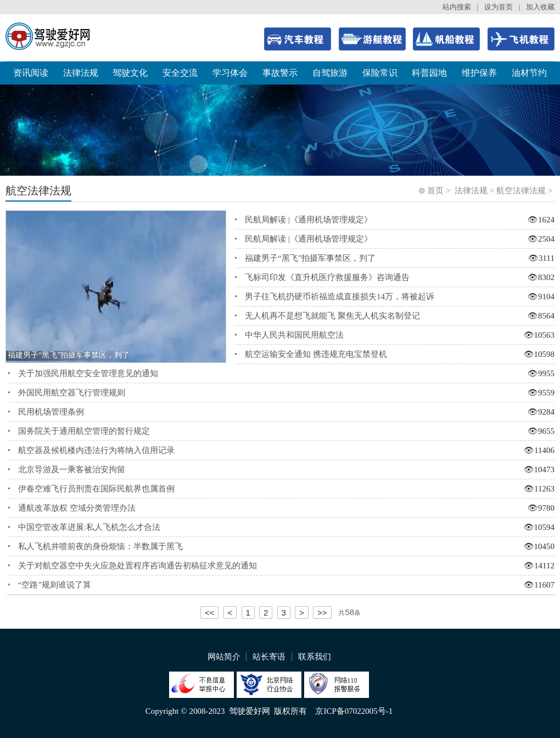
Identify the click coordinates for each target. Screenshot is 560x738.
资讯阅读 (31, 73)
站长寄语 (269, 657)
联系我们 (315, 657)
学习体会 (230, 73)
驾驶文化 (130, 73)
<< (210, 613)
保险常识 (380, 73)
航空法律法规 (521, 191)
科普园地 (429, 73)
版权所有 (290, 711)
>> (322, 613)
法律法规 (81, 73)
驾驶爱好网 (250, 711)
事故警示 (280, 73)
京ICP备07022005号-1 (354, 711)
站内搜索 (457, 7)
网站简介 (224, 657)
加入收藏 (540, 7)
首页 (435, 191)
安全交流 (180, 73)
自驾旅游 (330, 73)
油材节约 (529, 73)
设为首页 (499, 7)
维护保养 (479, 73)
